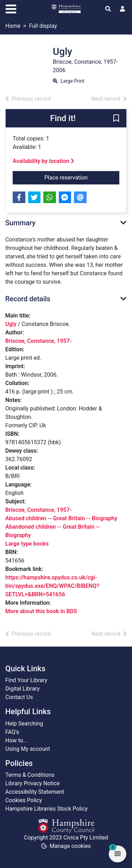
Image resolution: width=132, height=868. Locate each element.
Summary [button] (20, 223)
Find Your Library (26, 680)
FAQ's (12, 732)
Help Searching (24, 724)
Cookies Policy (24, 800)
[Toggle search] (108, 9)
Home (13, 26)
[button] (116, 119)
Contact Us (19, 697)
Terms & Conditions (30, 775)
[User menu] (122, 9)
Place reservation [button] (76, 177)
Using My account (28, 749)
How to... (16, 740)
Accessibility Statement (35, 792)
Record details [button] (28, 299)
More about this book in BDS (41, 611)
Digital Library (23, 689)
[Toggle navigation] (11, 8)
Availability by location (43, 161)
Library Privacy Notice (33, 783)
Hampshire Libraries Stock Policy (46, 809)
